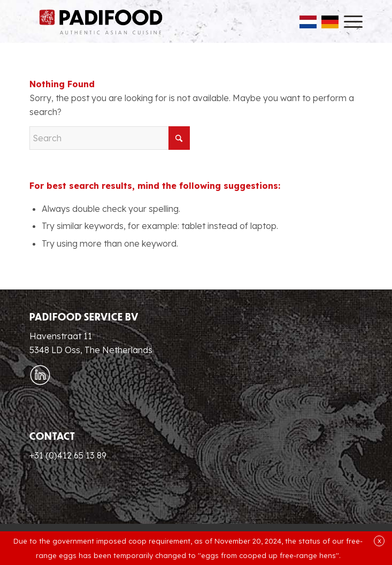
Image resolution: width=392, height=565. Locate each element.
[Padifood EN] (101, 21)
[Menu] (348, 21)
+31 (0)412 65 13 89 (68, 455)
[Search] (110, 138)
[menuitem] (348, 21)
